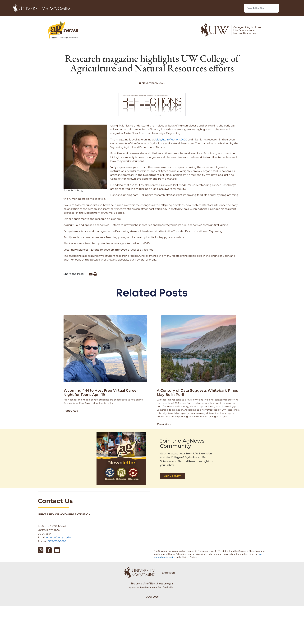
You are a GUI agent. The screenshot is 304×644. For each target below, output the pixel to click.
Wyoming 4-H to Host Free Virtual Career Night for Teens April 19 (101, 393)
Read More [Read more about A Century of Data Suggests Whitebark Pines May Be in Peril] (164, 424)
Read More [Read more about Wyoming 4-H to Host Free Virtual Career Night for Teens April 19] (71, 411)
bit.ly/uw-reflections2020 (171, 140)
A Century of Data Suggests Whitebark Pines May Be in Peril (197, 393)
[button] (91, 274)
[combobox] (261, 8)
